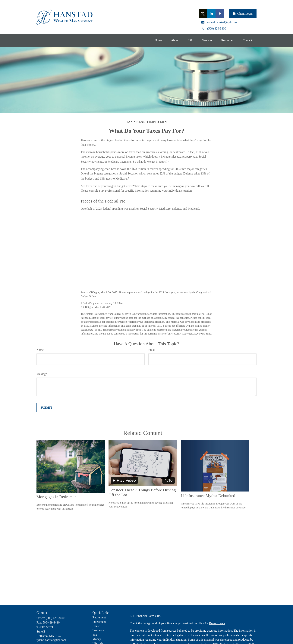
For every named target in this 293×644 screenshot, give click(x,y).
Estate (96, 626)
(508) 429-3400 (55, 618)
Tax (95, 635)
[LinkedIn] (211, 14)
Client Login (243, 14)
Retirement (99, 617)
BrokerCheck (217, 623)
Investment (99, 622)
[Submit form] (46, 408)
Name (40, 350)
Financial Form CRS (148, 616)
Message (42, 374)
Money (97, 639)
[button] (158, 40)
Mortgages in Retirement (57, 497)
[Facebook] (220, 14)
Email (152, 350)
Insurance (98, 630)
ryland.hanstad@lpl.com (51, 640)
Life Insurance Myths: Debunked (208, 496)
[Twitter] (203, 14)
